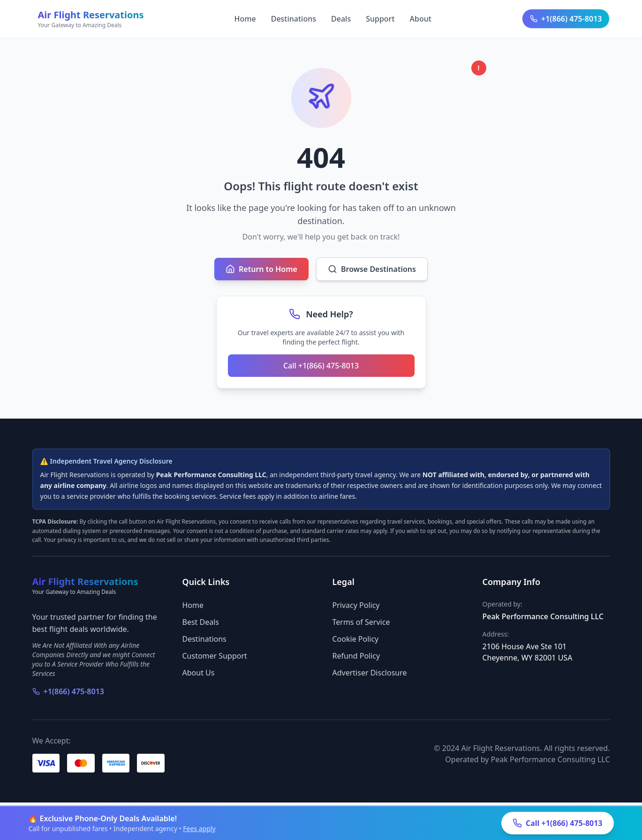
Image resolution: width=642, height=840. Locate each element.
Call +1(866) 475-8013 (321, 366)
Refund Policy (356, 656)
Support (380, 19)
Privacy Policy (356, 605)
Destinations (294, 19)
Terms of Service (361, 622)
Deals (341, 19)
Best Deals (201, 622)
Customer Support (215, 656)
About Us (199, 673)
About (421, 19)
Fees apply (199, 829)
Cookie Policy (356, 639)
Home (245, 19)
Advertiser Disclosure (370, 673)
